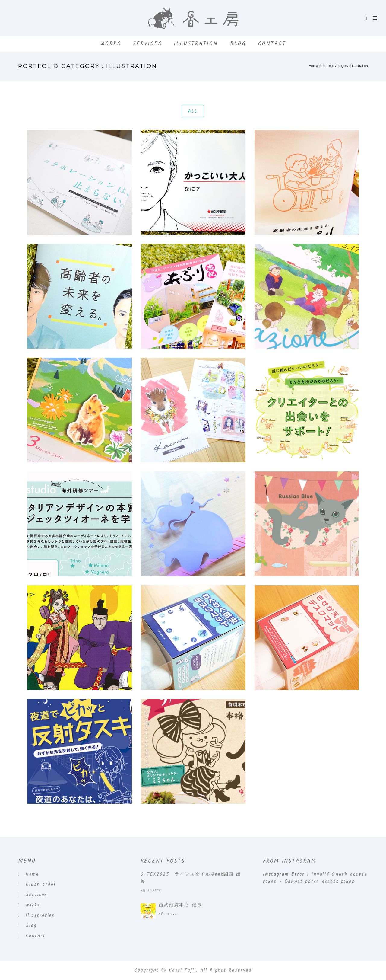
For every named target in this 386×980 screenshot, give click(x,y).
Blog (238, 44)
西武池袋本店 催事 (180, 905)
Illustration (196, 44)
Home (313, 66)
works (111, 44)
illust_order (41, 885)
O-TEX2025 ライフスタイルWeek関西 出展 (191, 878)
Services (147, 44)
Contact (272, 44)
